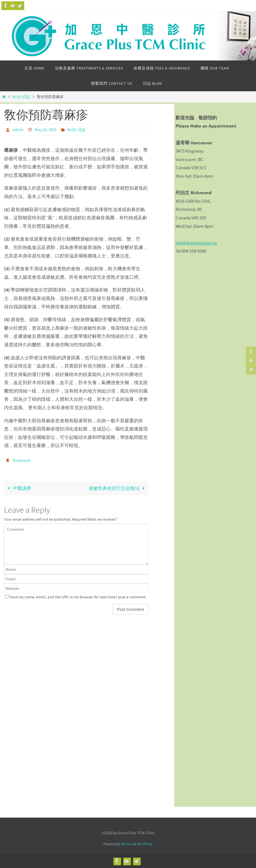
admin (18, 129)
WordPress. (145, 844)
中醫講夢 (18, 488)
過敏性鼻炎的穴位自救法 (118, 488)
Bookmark (22, 460)
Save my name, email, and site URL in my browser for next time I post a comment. (78, 596)
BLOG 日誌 (21, 97)
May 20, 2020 (47, 129)
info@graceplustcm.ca (197, 243)
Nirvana (127, 844)
